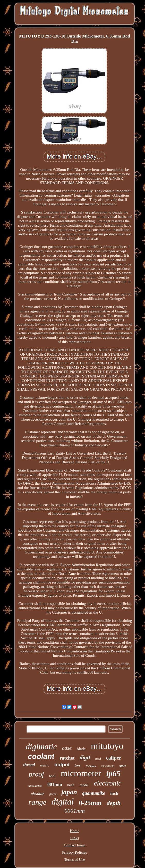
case (67, 748)
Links (74, 838)
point (53, 794)
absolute (38, 794)
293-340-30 (108, 766)
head (71, 785)
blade (81, 749)
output (62, 765)
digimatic (41, 746)
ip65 (113, 774)
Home (75, 831)
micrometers (35, 786)
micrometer (81, 773)
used (98, 759)
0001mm (75, 811)
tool (52, 776)
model (84, 785)
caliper (114, 758)
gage (123, 765)
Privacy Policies (75, 852)
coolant (41, 756)
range (37, 802)
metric (45, 765)
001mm (55, 784)
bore (78, 765)
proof (36, 774)
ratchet (67, 758)
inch (114, 793)
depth (114, 803)
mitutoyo (107, 746)
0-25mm (90, 803)
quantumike (94, 793)
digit (85, 757)
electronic (108, 783)
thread (29, 765)
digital (63, 802)
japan (69, 792)
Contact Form (75, 845)
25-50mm (91, 766)
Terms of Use (75, 860)
